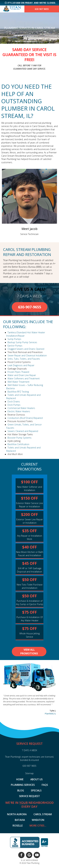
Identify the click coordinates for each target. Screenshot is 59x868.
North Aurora (17, 814)
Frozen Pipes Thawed (18, 372)
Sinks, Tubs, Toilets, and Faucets (24, 359)
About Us (37, 780)
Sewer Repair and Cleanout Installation (27, 355)
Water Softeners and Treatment (24, 378)
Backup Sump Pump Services (22, 342)
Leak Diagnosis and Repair (21, 365)
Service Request (29, 796)
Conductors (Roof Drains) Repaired (25, 418)
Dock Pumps (14, 405)
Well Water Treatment (18, 382)
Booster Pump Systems (20, 438)
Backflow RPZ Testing (18, 392)
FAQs (45, 785)
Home (20, 780)
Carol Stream (43, 814)
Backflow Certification (18, 444)
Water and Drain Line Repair (22, 375)
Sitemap (29, 773)
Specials (36, 791)
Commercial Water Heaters (21, 408)
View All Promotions (29, 652)
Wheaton (38, 820)
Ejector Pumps (15, 346)
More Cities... (38, 826)
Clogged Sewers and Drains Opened (26, 349)
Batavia (20, 820)
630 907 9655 (42, 9)
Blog (21, 791)
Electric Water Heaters (19, 411)
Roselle (18, 826)
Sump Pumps (14, 339)
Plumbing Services (23, 785)
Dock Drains (14, 402)
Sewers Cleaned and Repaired (23, 431)
